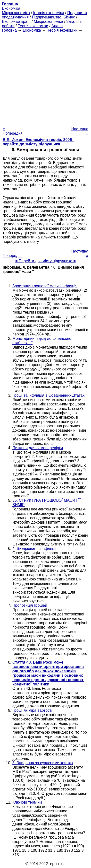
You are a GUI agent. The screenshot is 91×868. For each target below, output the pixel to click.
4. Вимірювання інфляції (34, 548)
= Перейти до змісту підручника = (45, 261)
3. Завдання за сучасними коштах (43, 763)
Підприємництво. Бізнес (53, 17)
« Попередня (13, 131)
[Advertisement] (45, 78)
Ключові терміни (27, 802)
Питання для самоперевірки (38, 448)
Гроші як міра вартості (32, 710)
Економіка (11, 8)
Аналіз (57, 26)
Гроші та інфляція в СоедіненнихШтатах (49, 395)
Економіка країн (16, 22)
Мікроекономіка (16, 13)
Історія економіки (49, 13)
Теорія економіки (33, 26)
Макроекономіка (48, 22)
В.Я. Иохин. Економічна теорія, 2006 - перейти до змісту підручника (38, 142)
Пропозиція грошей (30, 605)
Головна (9, 30)
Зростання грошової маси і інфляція (45, 286)
